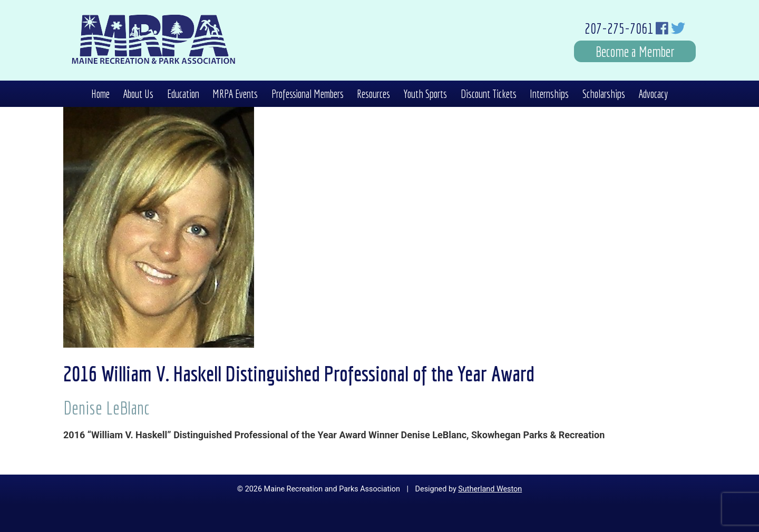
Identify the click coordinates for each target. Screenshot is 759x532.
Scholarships (604, 94)
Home (100, 94)
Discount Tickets (489, 94)
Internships (549, 94)
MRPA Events (235, 94)
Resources (373, 94)
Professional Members (308, 94)
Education (183, 94)
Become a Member (635, 51)
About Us (138, 94)
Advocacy (653, 94)
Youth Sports (425, 94)
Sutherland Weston (490, 489)
